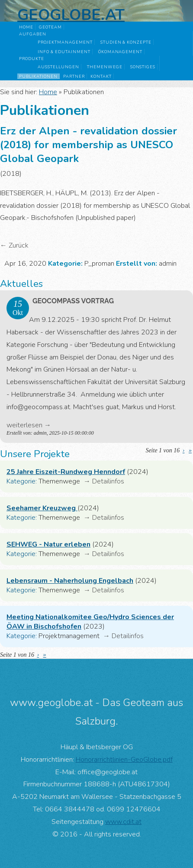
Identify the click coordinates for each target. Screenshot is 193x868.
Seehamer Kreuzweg (42, 508)
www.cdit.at (123, 822)
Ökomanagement (120, 52)
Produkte (32, 59)
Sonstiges (143, 67)
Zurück (19, 245)
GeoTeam (50, 27)
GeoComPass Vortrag (73, 301)
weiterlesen (24, 425)
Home (26, 27)
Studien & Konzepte (126, 42)
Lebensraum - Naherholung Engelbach (70, 581)
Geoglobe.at (71, 15)
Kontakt (101, 76)
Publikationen (38, 76)
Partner (74, 76)
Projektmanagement (65, 42)
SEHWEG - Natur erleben (48, 544)
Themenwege (105, 67)
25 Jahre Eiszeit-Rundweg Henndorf (66, 472)
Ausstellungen (58, 67)
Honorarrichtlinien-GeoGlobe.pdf (124, 760)
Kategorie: (22, 481)
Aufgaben (33, 34)
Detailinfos (108, 481)
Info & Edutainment (64, 52)
